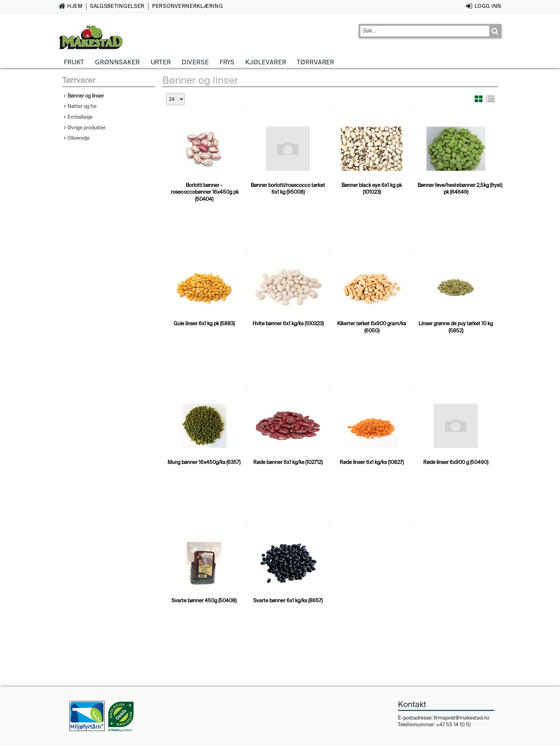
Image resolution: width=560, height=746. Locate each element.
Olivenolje (79, 138)
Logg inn (488, 6)
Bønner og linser (86, 96)
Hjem (75, 6)
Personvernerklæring (187, 6)
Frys (227, 62)
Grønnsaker (117, 62)
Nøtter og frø (82, 106)
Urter (161, 62)
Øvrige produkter (87, 128)
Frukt (74, 62)
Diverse (195, 62)
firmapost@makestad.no (461, 718)
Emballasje (80, 117)
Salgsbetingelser (117, 6)
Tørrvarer (316, 62)
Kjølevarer (266, 62)
